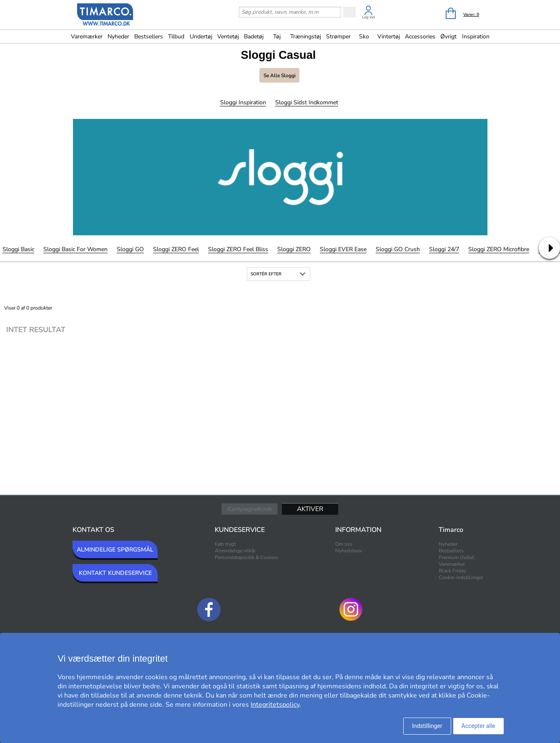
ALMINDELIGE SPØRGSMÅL (115, 550)
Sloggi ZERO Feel (176, 249)
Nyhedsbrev (349, 551)
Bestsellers (149, 37)
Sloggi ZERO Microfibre (499, 249)
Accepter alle (478, 726)
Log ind (368, 17)
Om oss (344, 544)
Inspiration (476, 37)
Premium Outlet (456, 557)
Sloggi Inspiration (243, 102)
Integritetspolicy (275, 705)
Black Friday (452, 571)
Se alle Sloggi (280, 76)
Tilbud (176, 37)
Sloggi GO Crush (398, 249)
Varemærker (87, 37)
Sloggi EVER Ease (343, 249)
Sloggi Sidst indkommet (307, 102)
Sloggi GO (130, 249)
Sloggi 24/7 (444, 249)
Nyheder (118, 37)
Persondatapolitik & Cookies (246, 557)
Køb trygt (225, 544)
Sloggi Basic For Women (75, 249)
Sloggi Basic (18, 249)
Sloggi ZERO (294, 249)
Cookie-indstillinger (461, 577)
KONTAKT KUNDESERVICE (115, 573)
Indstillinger (427, 726)
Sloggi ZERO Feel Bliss (238, 249)
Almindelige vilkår (235, 551)
